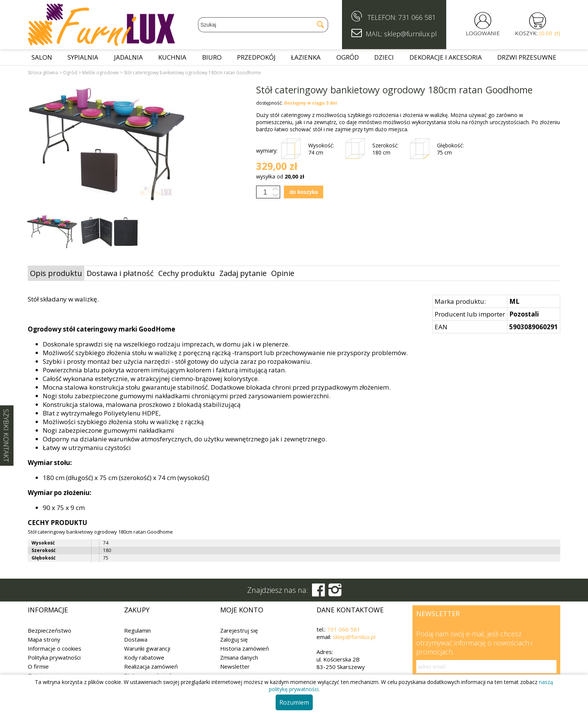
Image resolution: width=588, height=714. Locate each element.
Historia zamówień (244, 648)
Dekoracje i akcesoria (446, 57)
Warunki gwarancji (147, 648)
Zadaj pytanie (243, 273)
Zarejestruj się (239, 630)
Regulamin (137, 630)
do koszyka (304, 192)
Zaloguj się (234, 639)
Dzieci (384, 57)
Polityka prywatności (54, 657)
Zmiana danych (239, 657)
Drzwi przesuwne (527, 57)
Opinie (283, 273)
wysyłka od (280, 176)
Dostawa (136, 639)
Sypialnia (83, 57)
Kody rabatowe (144, 657)
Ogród (348, 57)
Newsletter (235, 666)
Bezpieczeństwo (49, 630)
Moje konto (242, 610)
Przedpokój (256, 57)
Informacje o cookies (55, 648)
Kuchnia (172, 57)
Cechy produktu (187, 273)
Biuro (212, 57)
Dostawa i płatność (120, 273)
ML (514, 301)
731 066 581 (417, 17)
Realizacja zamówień (151, 666)
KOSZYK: (538, 33)
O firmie (38, 666)
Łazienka (306, 57)
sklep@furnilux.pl (354, 637)
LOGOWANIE (483, 33)
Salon (42, 57)
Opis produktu (56, 273)
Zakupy (137, 610)
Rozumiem (294, 702)
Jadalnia (128, 57)
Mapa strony (44, 639)
